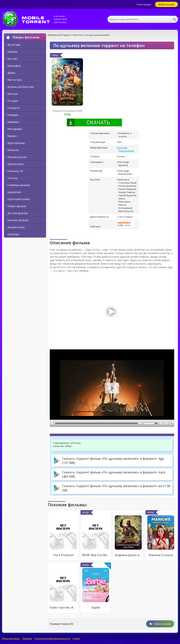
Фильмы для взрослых (21, 87)
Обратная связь (11, 638)
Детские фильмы (17, 213)
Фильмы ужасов (17, 157)
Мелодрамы (15, 129)
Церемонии (14, 192)
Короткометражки (19, 199)
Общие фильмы (17, 206)
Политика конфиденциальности (52, 638)
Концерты (13, 108)
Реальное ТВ (15, 171)
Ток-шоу (12, 178)
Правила (27, 638)
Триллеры (13, 234)
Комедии (13, 115)
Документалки (16, 227)
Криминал (13, 122)
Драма (11, 73)
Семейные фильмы (19, 185)
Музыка (12, 136)
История (13, 101)
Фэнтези (12, 94)
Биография (14, 66)
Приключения (15, 164)
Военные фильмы (18, 220)
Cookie (76, 638)
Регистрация (144, 4)
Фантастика (15, 80)
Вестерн (12, 59)
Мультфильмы (16, 143)
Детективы (14, 45)
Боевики (12, 52)
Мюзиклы (13, 150)
